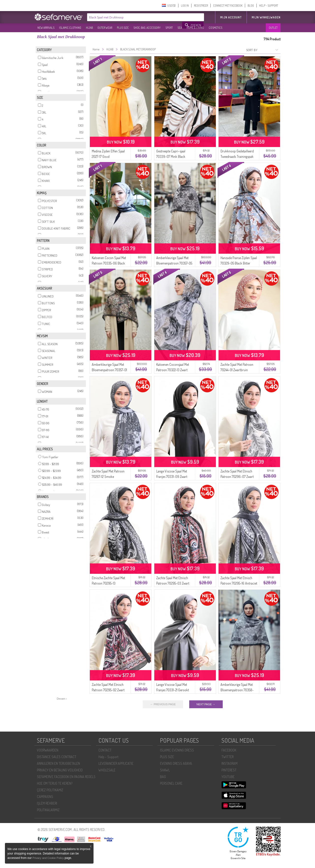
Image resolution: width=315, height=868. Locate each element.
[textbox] (135, 17)
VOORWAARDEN (48, 750)
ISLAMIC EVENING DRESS (177, 750)
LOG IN (185, 6)
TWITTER (228, 757)
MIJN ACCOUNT (231, 17)
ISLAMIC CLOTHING (70, 28)
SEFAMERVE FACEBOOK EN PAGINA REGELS (66, 777)
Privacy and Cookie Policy (48, 858)
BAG (163, 777)
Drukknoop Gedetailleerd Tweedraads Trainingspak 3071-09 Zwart (237, 156)
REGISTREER (201, 6)
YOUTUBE (228, 777)
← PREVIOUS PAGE (163, 704)
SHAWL (165, 770)
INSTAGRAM (229, 763)
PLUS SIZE (123, 28)
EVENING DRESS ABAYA (176, 763)
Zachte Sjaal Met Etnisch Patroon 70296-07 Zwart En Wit (237, 477)
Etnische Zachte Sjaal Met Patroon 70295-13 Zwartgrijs (108, 583)
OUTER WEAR (105, 28)
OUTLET (273, 28)
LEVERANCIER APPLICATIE (116, 763)
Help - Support (108, 757)
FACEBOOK (229, 750)
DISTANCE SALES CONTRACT (57, 757)
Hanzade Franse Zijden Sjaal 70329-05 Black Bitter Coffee (239, 263)
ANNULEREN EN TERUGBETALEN (58, 763)
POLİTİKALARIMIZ (48, 810)
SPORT (169, 28)
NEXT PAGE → (206, 704)
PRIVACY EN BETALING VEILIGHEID (60, 770)
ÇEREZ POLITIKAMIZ (50, 790)
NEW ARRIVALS (46, 28)
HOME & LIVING (195, 28)
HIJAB (89, 28)
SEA (180, 28)
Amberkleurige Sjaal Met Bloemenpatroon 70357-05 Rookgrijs (174, 263)
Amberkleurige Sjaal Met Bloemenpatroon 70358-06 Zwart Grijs (237, 690)
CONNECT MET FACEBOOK (228, 6)
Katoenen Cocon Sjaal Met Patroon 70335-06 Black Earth (109, 263)
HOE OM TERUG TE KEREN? (55, 783)
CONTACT (105, 750)
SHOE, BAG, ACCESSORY (147, 28)
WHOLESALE (107, 770)
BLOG (251, 6)
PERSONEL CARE (171, 783)
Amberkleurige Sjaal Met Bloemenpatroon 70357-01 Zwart (109, 370)
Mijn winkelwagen (266, 17)
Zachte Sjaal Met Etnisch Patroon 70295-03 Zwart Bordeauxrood (173, 583)
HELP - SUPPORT (269, 6)
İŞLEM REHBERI (47, 803)
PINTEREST (229, 770)
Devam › (62, 699)
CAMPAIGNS (45, 797)
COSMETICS (215, 28)
